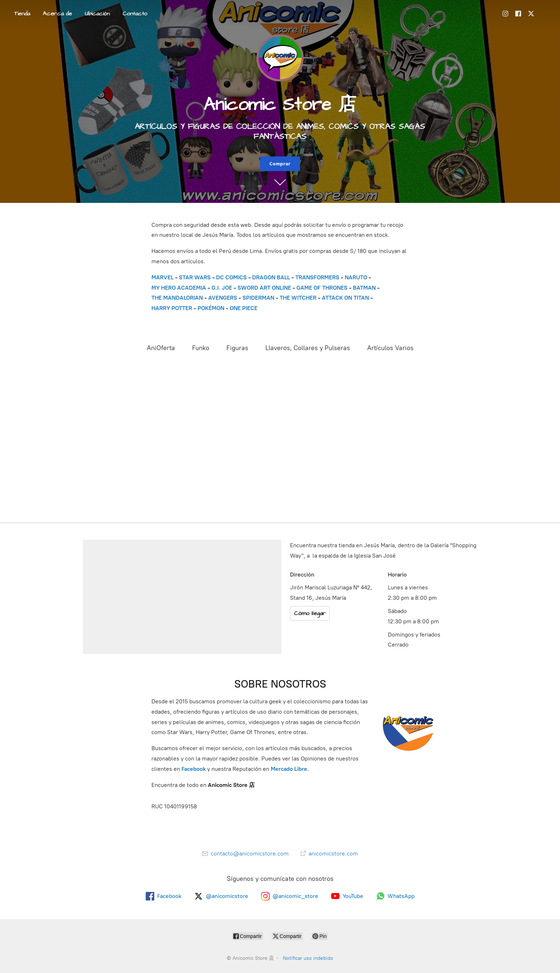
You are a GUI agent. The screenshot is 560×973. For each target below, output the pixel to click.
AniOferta (161, 348)
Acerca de (57, 14)
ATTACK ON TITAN (345, 298)
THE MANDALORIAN (177, 298)
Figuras (237, 348)
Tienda (22, 14)
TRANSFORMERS (318, 277)
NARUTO (356, 277)
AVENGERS (223, 298)
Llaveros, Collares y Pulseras (308, 348)
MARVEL (162, 277)
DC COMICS (231, 277)
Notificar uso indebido (308, 958)
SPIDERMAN (258, 298)
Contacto (135, 14)
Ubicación (97, 14)
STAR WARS (195, 277)
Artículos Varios (390, 348)
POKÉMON (211, 308)
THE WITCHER (298, 298)
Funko (201, 348)
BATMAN (364, 288)
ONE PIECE (244, 308)
